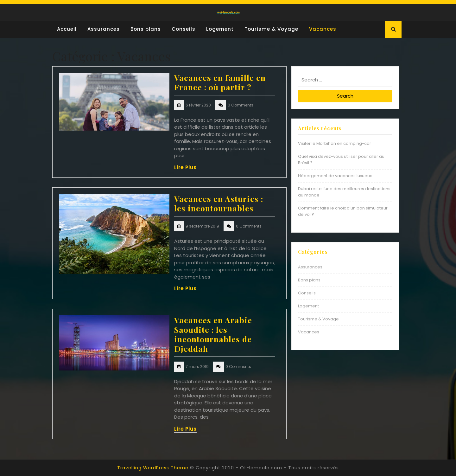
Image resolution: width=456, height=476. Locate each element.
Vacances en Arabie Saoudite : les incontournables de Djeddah (213, 334)
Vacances (323, 29)
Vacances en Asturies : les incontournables (219, 203)
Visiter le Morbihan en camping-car (335, 143)
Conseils (184, 29)
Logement (220, 29)
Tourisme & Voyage (271, 29)
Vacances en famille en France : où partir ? (220, 82)
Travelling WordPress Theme (153, 468)
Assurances (104, 29)
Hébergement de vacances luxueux (335, 176)
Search (345, 96)
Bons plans (146, 29)
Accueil (67, 29)
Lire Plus (185, 167)
